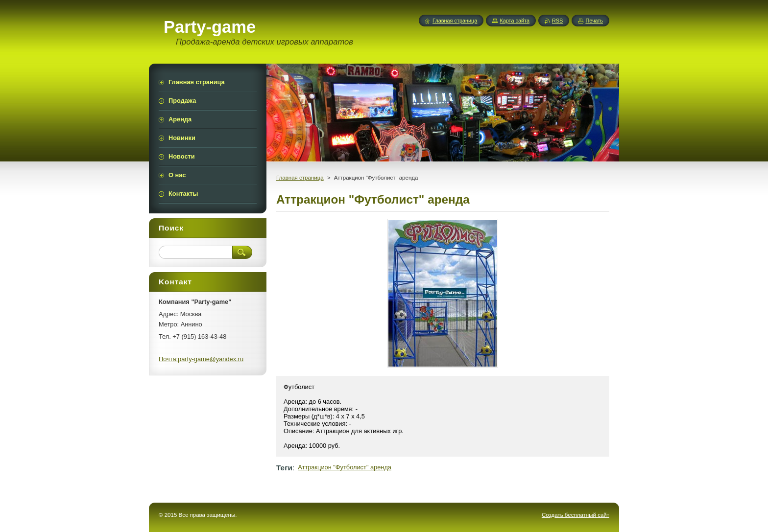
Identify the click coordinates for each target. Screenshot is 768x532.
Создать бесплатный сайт (576, 515)
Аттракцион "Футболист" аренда (345, 467)
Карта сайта (515, 21)
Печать (594, 21)
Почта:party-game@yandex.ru (201, 359)
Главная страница (300, 178)
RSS (557, 21)
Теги (284, 468)
